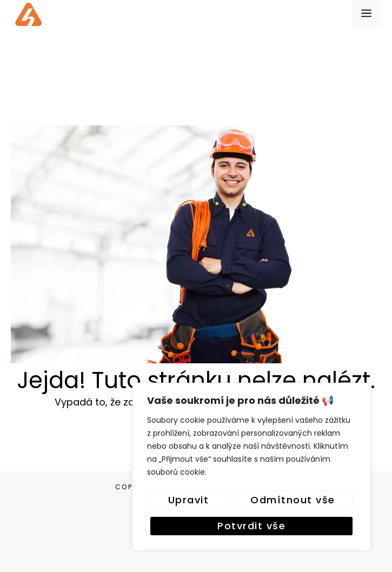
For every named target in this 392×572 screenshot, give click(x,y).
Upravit (189, 500)
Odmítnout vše (293, 500)
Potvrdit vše (251, 526)
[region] (251, 467)
